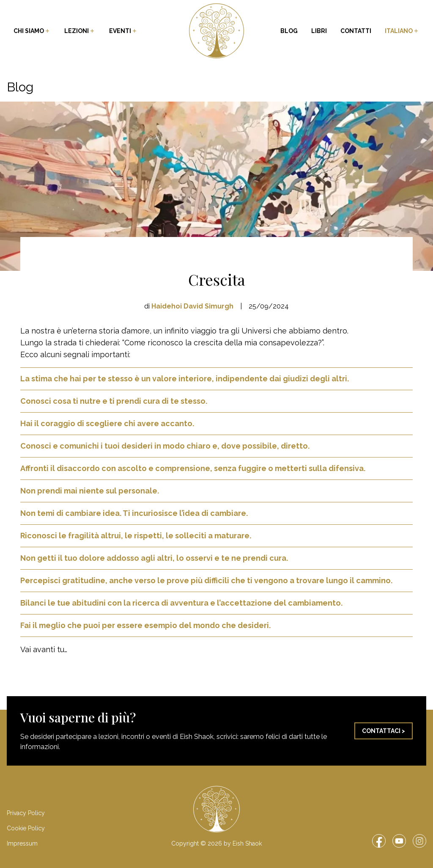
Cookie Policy (26, 828)
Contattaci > (384, 731)
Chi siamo (32, 31)
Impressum (22, 843)
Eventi (123, 31)
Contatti (356, 31)
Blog (289, 31)
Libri (319, 31)
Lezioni (80, 31)
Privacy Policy (26, 813)
